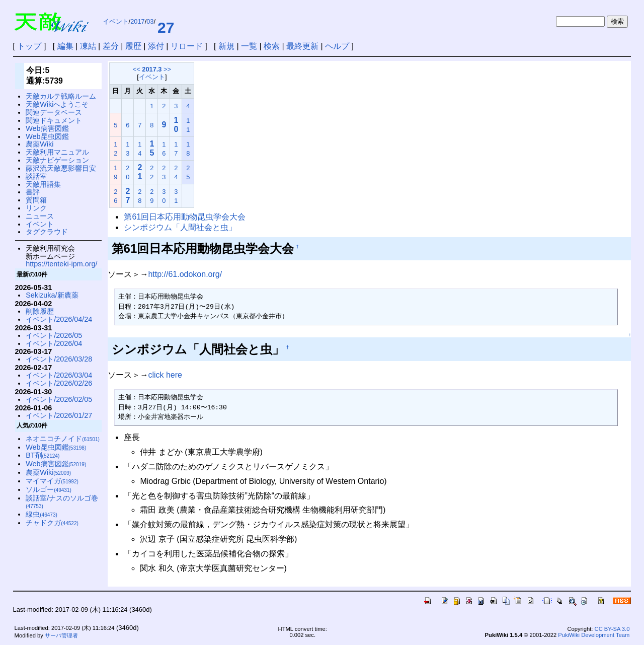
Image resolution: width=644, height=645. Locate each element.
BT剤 (43, 455)
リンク (36, 208)
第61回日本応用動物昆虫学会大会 (185, 217)
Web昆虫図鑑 (47, 136)
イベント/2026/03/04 (59, 375)
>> (167, 69)
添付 (156, 46)
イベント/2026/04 (54, 343)
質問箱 (36, 200)
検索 (272, 46)
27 (166, 27)
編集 (65, 46)
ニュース (40, 216)
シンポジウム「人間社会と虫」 (180, 227)
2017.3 (152, 69)
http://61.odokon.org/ (185, 274)
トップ (29, 46)
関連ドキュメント (54, 120)
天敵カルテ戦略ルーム (61, 96)
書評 (33, 192)
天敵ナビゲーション (57, 160)
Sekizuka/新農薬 (52, 295)
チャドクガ (52, 523)
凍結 (88, 46)
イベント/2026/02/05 (59, 399)
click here (165, 375)
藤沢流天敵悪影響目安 (61, 168)
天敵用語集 (43, 184)
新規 (226, 46)
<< (137, 69)
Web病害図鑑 (47, 128)
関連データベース (54, 112)
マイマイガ (52, 481)
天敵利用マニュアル (57, 152)
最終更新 (302, 46)
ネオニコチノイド (63, 439)
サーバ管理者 (61, 635)
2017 (137, 21)
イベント (116, 21)
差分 (111, 46)
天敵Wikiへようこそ (57, 104)
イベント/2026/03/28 (59, 359)
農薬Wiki (39, 144)
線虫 (42, 514)
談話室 (36, 176)
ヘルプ (337, 46)
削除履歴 (40, 311)
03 (150, 21)
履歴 (133, 46)
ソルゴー (49, 489)
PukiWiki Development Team (594, 635)
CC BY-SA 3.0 (612, 629)
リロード (187, 46)
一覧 (249, 46)
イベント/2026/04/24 (59, 319)
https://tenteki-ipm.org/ (61, 264)
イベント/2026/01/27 (59, 415)
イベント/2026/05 (54, 335)
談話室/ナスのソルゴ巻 (62, 502)
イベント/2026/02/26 (59, 383)
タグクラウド (47, 232)
